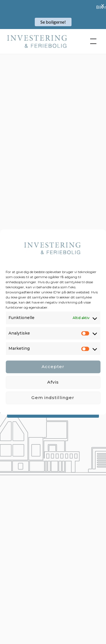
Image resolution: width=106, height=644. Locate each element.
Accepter (53, 367)
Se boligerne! (53, 22)
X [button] (103, 5)
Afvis (53, 382)
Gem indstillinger (53, 398)
